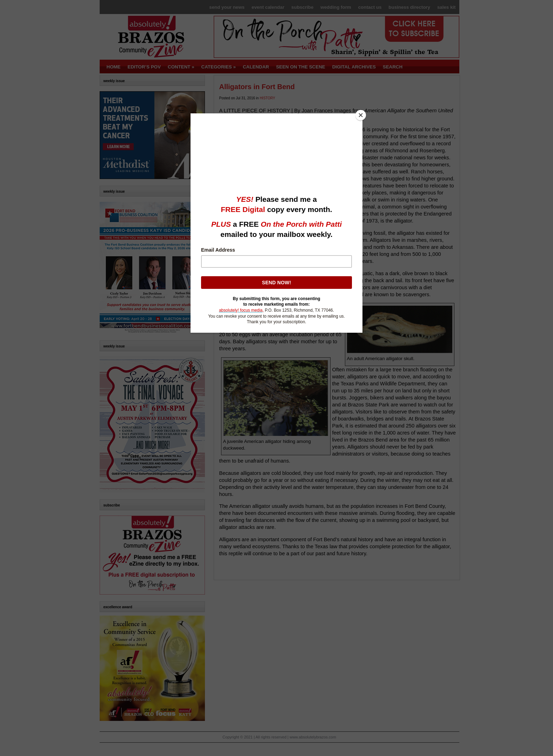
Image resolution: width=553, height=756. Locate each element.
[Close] (361, 115)
